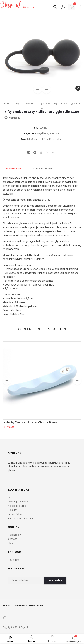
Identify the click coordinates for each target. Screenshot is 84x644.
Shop (17, 104)
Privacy (7, 606)
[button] (46, 89)
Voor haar (29, 104)
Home (7, 104)
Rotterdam (14, 560)
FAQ (10, 498)
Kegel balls (43, 133)
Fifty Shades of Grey (38, 139)
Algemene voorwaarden (20, 518)
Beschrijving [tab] (14, 169)
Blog (10, 543)
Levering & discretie (18, 502)
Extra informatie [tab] (43, 169)
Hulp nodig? (14, 535)
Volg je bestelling (17, 506)
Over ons (13, 539)
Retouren (13, 510)
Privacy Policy (15, 514)
